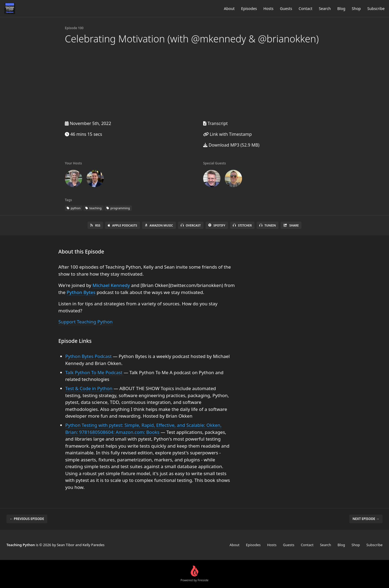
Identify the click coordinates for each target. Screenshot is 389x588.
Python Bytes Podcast (89, 356)
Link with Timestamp (227, 134)
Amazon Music (159, 225)
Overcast (191, 225)
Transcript (215, 123)
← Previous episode (27, 519)
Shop (356, 9)
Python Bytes (81, 292)
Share (291, 225)
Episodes (249, 9)
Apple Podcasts (122, 225)
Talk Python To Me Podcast (95, 372)
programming (118, 208)
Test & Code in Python (90, 388)
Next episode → (366, 519)
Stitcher (242, 225)
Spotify (217, 225)
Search (325, 9)
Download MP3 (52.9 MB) (231, 145)
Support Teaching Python (85, 322)
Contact (306, 9)
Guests (286, 9)
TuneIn (268, 225)
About (229, 9)
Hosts (268, 9)
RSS (95, 225)
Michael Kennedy (111, 285)
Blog (341, 9)
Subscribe (376, 9)
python (74, 208)
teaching (93, 208)
